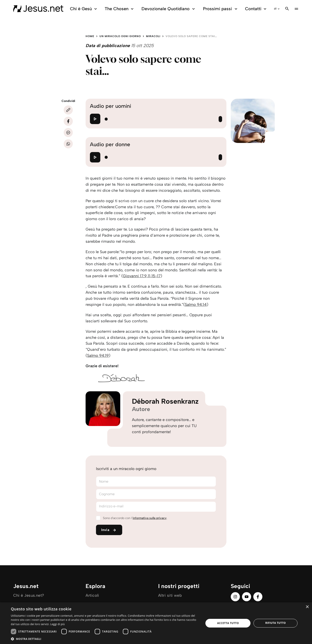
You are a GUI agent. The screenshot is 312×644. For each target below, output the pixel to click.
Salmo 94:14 (196, 305)
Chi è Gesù (84, 9)
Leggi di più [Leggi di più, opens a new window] (58, 624)
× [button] (307, 607)
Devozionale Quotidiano (169, 9)
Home (90, 36)
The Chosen (120, 9)
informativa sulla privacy (150, 518)
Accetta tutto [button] (228, 623)
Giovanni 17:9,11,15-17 (142, 276)
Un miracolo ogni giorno (120, 36)
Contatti (256, 9)
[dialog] (156, 623)
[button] (105, 639)
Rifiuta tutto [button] (275, 623)
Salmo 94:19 (98, 356)
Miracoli (153, 36)
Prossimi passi (221, 9)
